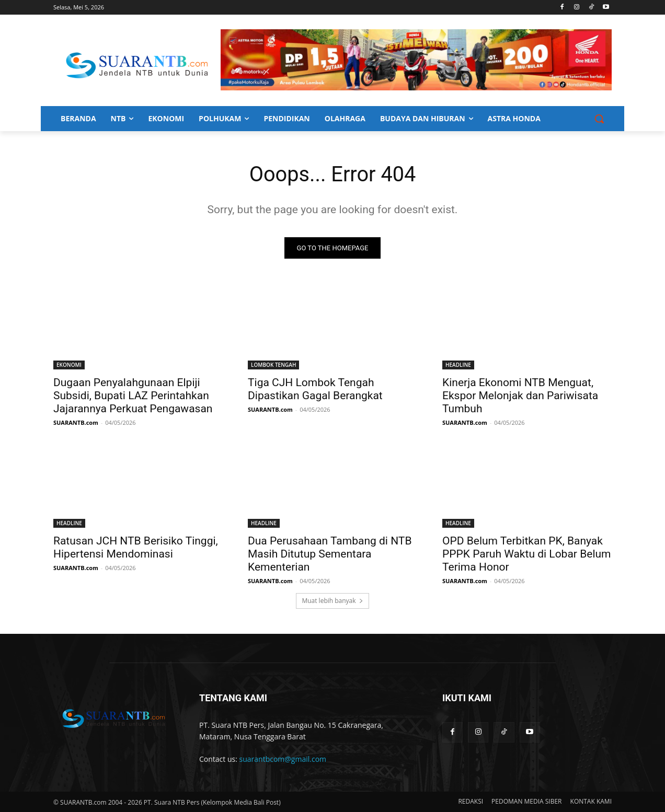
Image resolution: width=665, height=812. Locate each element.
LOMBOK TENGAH (273, 365)
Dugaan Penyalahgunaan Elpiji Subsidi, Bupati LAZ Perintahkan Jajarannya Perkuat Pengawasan (133, 396)
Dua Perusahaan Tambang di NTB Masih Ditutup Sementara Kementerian (330, 554)
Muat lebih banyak (332, 601)
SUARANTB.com (76, 422)
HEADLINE (458, 365)
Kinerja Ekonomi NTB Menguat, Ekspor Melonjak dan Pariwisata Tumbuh (520, 396)
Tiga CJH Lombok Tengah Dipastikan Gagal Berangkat (315, 389)
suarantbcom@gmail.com (283, 759)
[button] (599, 119)
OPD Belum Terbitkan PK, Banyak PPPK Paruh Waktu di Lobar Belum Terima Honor (526, 554)
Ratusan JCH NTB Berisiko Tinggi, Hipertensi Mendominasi (136, 547)
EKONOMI (69, 365)
